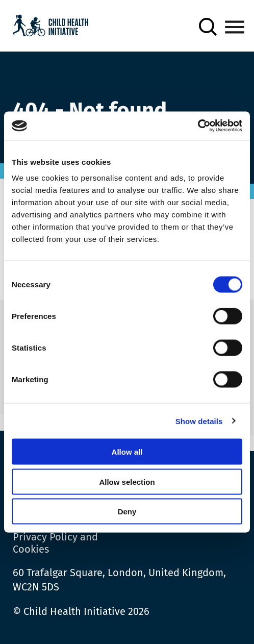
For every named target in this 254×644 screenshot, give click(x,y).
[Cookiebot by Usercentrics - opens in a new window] (198, 126)
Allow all (127, 452)
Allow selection (127, 481)
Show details (199, 421)
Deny (127, 512)
